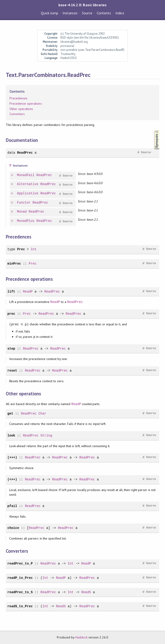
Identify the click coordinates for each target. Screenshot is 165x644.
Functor (24, 203)
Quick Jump (49, 13)
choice (13, 528)
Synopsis (153, 130)
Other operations (21, 109)
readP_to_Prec (20, 578)
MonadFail (26, 175)
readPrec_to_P (20, 563)
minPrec (14, 264)
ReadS (86, 592)
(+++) (12, 457)
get (10, 414)
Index (120, 13)
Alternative (28, 184)
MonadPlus (26, 221)
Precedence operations (26, 104)
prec (11, 314)
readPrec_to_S (20, 592)
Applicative (28, 194)
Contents (104, 13)
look (11, 435)
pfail (12, 506)
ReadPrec (25, 153)
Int (34, 249)
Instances (70, 13)
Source (87, 13)
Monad (22, 212)
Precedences (18, 98)
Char (42, 414)
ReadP (28, 291)
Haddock (81, 637)
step (11, 349)
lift (11, 291)
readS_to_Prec (20, 606)
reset (12, 371)
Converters (17, 114)
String (46, 435)
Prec (21, 249)
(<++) (12, 479)
